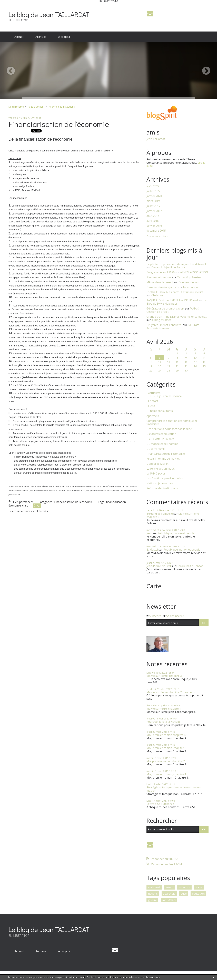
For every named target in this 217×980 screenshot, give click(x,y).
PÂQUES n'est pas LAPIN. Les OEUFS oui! (172, 300)
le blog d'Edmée (161, 320)
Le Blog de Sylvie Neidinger (176, 302)
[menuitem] (19, 37)
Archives (41, 37)
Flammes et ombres (159, 277)
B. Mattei (152, 550)
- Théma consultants (160, 411)
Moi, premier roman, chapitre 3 (166, 748)
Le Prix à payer (156, 474)
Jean (149, 533)
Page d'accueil (35, 107)
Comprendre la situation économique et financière (172, 422)
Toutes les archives (157, 236)
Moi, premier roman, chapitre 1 (166, 774)
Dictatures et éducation (161, 434)
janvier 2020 (154, 196)
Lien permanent (21, 502)
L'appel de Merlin (157, 464)
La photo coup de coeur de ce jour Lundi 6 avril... (177, 264)
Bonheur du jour (189, 282)
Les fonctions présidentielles (165, 478)
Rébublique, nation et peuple (176, 533)
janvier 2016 (154, 226)
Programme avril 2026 (161, 272)
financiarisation (116, 502)
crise (25, 506)
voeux (199, 887)
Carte (154, 586)
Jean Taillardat (156, 139)
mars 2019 (153, 201)
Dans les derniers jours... (162, 287)
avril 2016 (153, 221)
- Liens (151, 406)
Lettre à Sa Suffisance (160, 804)
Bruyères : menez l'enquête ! (164, 325)
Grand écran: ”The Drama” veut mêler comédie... (177, 317)
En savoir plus (153, 977)
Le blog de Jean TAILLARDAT (49, 14)
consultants (169, 900)
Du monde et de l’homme (162, 444)
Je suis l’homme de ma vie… (164, 459)
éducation (198, 894)
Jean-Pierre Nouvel (159, 566)
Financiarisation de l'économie (59, 124)
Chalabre (157, 295)
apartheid (169, 894)
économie (15, 506)
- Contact (152, 401)
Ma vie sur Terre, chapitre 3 (164, 676)
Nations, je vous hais (160, 483)
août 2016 (153, 216)
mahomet (154, 887)
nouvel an (184, 887)
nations (153, 894)
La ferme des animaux (160, 469)
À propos (64, 37)
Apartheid (153, 416)
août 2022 (153, 186)
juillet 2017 (153, 206)
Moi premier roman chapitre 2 (166, 761)
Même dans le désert (160, 282)
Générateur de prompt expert (165, 308)
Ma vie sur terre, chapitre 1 (164, 709)
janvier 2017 (154, 211)
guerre (152, 900)
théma (169, 887)
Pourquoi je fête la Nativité (164, 722)
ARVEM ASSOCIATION (194, 272)
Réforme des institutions (61, 107)
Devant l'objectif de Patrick (168, 267)
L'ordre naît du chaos (190, 566)
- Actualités (154, 393)
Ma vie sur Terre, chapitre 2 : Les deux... (171, 692)
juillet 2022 (153, 191)
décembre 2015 (156, 231)
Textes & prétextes (189, 277)
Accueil (19, 37)
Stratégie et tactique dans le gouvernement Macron (174, 789)
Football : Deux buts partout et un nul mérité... (176, 292)
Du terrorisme (16, 107)
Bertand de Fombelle (160, 514)
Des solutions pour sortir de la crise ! (170, 429)
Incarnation (190, 287)
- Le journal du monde (168, 396)
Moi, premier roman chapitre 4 (166, 735)
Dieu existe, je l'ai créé (160, 439)
